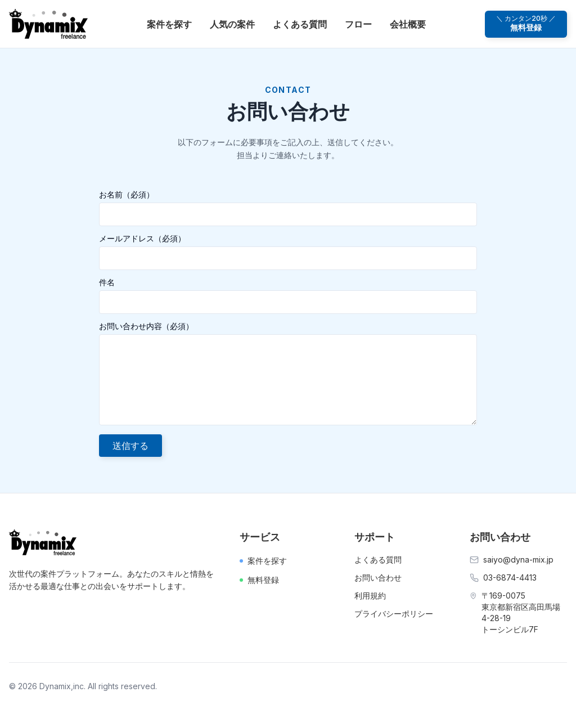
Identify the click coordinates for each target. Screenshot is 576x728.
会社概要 (408, 24)
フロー (358, 24)
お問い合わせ (378, 578)
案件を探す (169, 24)
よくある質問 (300, 24)
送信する (130, 446)
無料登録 (259, 580)
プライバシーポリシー (394, 614)
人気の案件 (232, 24)
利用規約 (370, 596)
